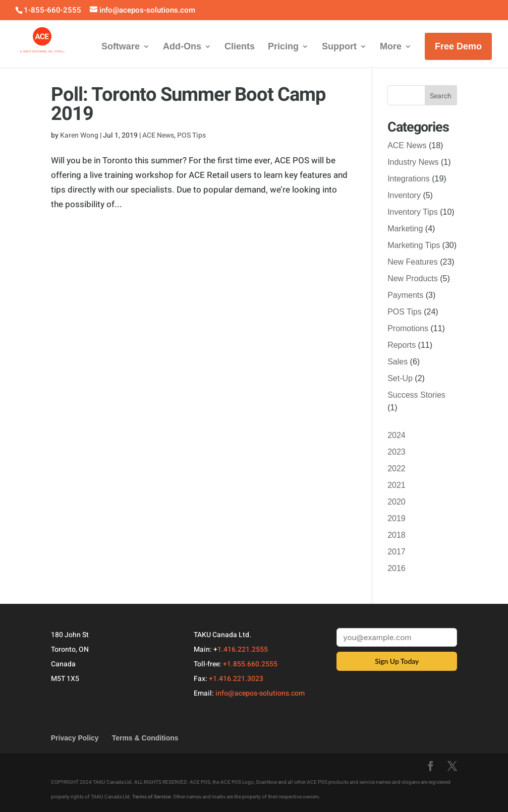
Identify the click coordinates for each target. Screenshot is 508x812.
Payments (405, 295)
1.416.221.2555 (243, 649)
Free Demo (458, 46)
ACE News (158, 135)
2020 (397, 502)
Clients (240, 47)
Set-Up (400, 378)
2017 (397, 552)
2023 (397, 452)
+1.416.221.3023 (236, 679)
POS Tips (191, 135)
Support (339, 47)
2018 (397, 535)
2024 (397, 435)
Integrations (409, 179)
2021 (397, 485)
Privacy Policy (75, 738)
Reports (402, 345)
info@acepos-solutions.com (260, 693)
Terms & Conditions (145, 738)
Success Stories (416, 395)
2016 (397, 568)
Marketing (405, 229)
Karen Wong (79, 135)
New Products (413, 278)
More (391, 47)
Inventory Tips (413, 212)
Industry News (413, 162)
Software (121, 47)
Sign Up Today (397, 661)
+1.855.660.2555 (250, 664)
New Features (413, 262)
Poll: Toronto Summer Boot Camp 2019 (188, 104)
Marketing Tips (414, 245)
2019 (397, 518)
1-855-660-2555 (52, 10)
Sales (398, 362)
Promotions (408, 328)
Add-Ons (182, 47)
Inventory (404, 195)
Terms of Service (151, 797)
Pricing (283, 47)
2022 (397, 469)
